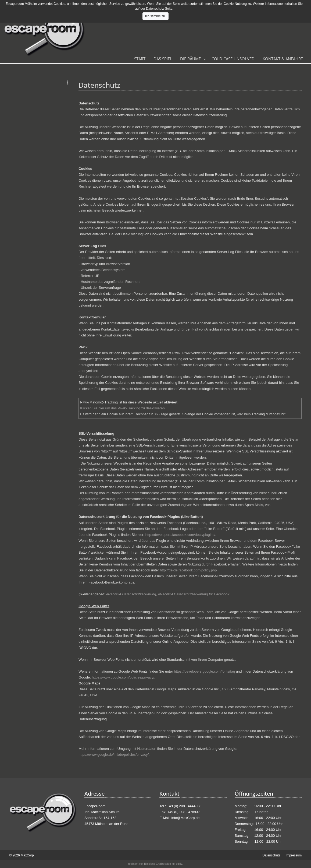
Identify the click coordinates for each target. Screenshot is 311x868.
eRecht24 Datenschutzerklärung (131, 594)
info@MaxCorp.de (186, 818)
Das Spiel (163, 59)
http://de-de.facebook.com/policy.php (188, 570)
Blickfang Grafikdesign (158, 864)
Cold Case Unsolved (233, 59)
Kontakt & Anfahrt (283, 59)
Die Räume (190, 59)
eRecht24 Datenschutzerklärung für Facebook (194, 594)
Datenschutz (271, 855)
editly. (179, 864)
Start (140, 59)
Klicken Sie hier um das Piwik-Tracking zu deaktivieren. (123, 408)
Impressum (294, 855)
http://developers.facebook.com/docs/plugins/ (180, 535)
